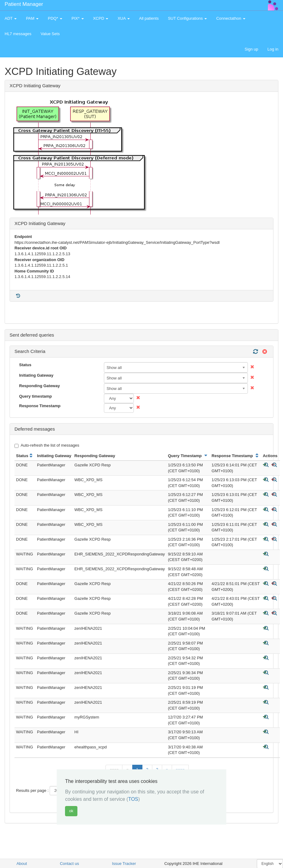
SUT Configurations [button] (188, 18)
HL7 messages (18, 34)
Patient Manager (24, 4)
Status (25, 365)
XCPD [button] (101, 18)
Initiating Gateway (36, 375)
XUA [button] (124, 18)
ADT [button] (11, 18)
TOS (133, 799)
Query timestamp (35, 396)
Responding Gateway (39, 386)
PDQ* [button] (55, 18)
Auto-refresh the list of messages (47, 445)
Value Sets (50, 34)
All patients (149, 18)
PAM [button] (32, 18)
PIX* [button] (78, 18)
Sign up (251, 49)
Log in (273, 49)
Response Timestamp (40, 406)
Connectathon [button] (231, 18)
